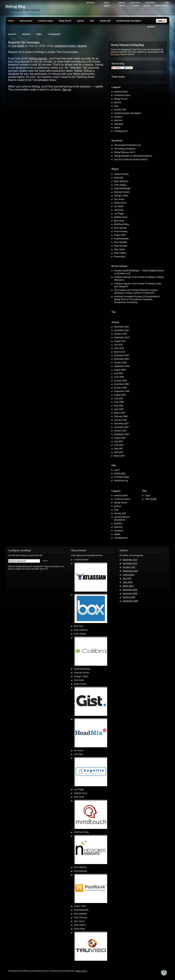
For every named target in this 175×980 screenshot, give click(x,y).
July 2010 (119, 345)
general (80, 21)
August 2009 (120, 370)
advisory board (26, 21)
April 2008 (119, 409)
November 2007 (121, 427)
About (106, 3)
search (147, 6)
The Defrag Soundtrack (125, 149)
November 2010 (121, 330)
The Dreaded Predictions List (127, 145)
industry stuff (105, 21)
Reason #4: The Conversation (24, 42)
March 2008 (120, 413)
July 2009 (119, 373)
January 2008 (120, 420)
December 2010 (121, 327)
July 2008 (119, 398)
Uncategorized (54, 34)
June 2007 (119, 445)
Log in (117, 470)
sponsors (12, 34)
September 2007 (122, 434)
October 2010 (120, 334)
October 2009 (120, 363)
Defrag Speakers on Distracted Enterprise (133, 156)
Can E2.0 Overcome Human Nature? (131, 159)
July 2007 (119, 442)
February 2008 (121, 416)
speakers (151, 27)
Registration (135, 3)
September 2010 (122, 338)
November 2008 (121, 384)
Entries (120, 473)
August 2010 (120, 341)
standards (26, 34)
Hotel (122, 6)
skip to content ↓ (162, 6)
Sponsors (90, 3)
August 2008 (120, 395)
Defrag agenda (38, 58)
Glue (92, 21)
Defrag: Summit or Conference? (140, 293)
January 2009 (120, 381)
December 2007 (121, 424)
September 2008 (122, 391)
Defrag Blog (15, 6)
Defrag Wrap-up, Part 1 (125, 152)
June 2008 (119, 402)
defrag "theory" (65, 21)
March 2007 (120, 456)
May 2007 (119, 449)
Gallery (107, 6)
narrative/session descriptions (129, 21)
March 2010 (120, 352)
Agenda (122, 3)
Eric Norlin (18, 46)
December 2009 (121, 355)
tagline (39, 34)
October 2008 (120, 388)
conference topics (45, 21)
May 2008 (119, 406)
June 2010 (119, 348)
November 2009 (121, 359)
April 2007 (119, 452)
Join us (67, 90)
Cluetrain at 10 (124, 274)
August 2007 (120, 438)
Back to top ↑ (82, 971)
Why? (167, 3)
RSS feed (115, 54)
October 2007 (120, 431)
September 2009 (122, 366)
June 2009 (119, 377)
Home (136, 6)
